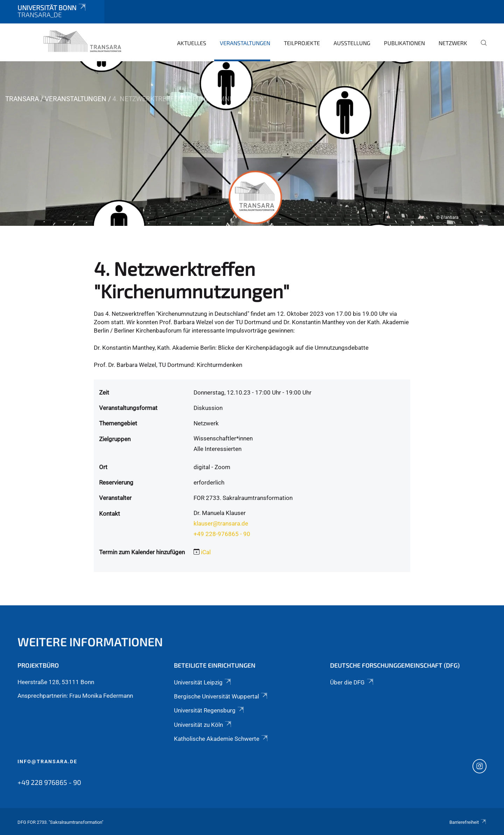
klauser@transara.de (221, 523)
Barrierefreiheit (468, 822)
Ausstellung (352, 43)
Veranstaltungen (245, 43)
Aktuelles (192, 43)
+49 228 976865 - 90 (49, 782)
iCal (206, 552)
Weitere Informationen (90, 642)
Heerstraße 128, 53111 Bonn (56, 682)
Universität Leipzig (203, 682)
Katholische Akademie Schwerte (221, 739)
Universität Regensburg (209, 710)
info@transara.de (47, 761)
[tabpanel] (252, 144)
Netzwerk (453, 43)
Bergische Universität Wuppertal (221, 696)
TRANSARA (22, 99)
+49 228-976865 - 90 (222, 534)
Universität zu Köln (203, 725)
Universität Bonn (52, 8)
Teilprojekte (302, 43)
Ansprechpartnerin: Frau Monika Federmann (75, 696)
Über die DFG (352, 682)
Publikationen (404, 43)
